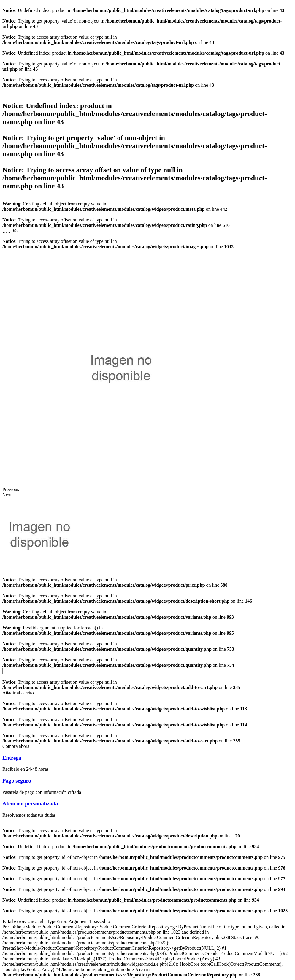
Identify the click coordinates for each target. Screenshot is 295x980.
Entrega (12, 758)
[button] (18, 693)
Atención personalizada (30, 804)
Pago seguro (17, 781)
